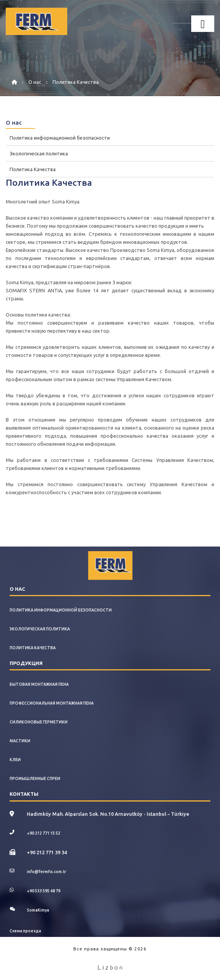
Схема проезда (25, 931)
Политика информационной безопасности (60, 138)
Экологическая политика (39, 153)
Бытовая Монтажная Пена (39, 684)
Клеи (15, 760)
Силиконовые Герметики (39, 722)
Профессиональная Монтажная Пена (52, 703)
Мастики (20, 741)
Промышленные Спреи (35, 778)
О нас (35, 82)
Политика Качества (76, 82)
